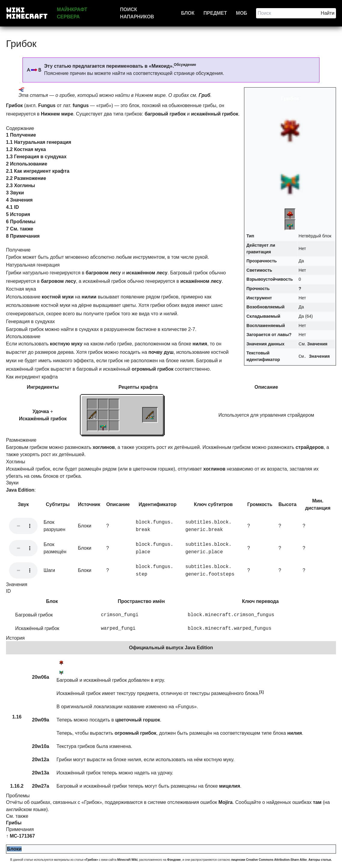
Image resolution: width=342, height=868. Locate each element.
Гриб (205, 95)
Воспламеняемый (266, 326)
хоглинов (104, 447)
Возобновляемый (266, 307)
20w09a (41, 720)
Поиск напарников (137, 13)
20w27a (41, 786)
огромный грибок (153, 369)
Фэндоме (174, 860)
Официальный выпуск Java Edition (171, 648)
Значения (317, 344)
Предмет (215, 13)
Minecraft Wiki (127, 860)
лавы (283, 335)
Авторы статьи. (320, 860)
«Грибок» (91, 860)
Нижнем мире (57, 114)
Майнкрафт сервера (72, 13)
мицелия (230, 786)
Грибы (14, 823)
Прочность (258, 289)
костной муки (58, 297)
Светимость (259, 270)
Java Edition (20, 490)
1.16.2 (17, 786)
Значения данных (265, 344)
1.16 (17, 717)
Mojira (226, 802)
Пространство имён (141, 601)
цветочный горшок (137, 720)
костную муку (66, 344)
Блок (188, 13)
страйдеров (310, 447)
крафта (149, 387)
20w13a (41, 773)
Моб (241, 13)
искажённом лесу (147, 273)
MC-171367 (22, 836)
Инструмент (259, 298)
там (317, 802)
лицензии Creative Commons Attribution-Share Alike (269, 860)
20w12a (41, 760)
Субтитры (58, 504)
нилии (89, 297)
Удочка (41, 411)
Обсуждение (185, 65)
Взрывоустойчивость (270, 279)
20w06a (41, 677)
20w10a (41, 746)
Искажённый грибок (43, 419)
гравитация (259, 252)
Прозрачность (262, 261)
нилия (200, 344)
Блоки (14, 849)
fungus (81, 105)
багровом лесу (103, 273)
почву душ (161, 352)
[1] (262, 692)
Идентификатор (157, 504)
